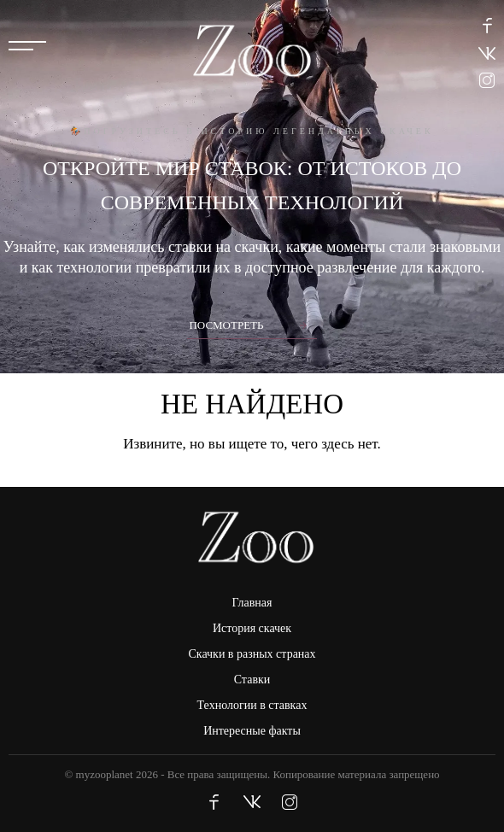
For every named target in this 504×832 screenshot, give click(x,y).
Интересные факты (252, 731)
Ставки (252, 680)
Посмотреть (226, 325)
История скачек (252, 628)
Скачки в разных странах (252, 654)
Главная (252, 603)
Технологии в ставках (252, 705)
